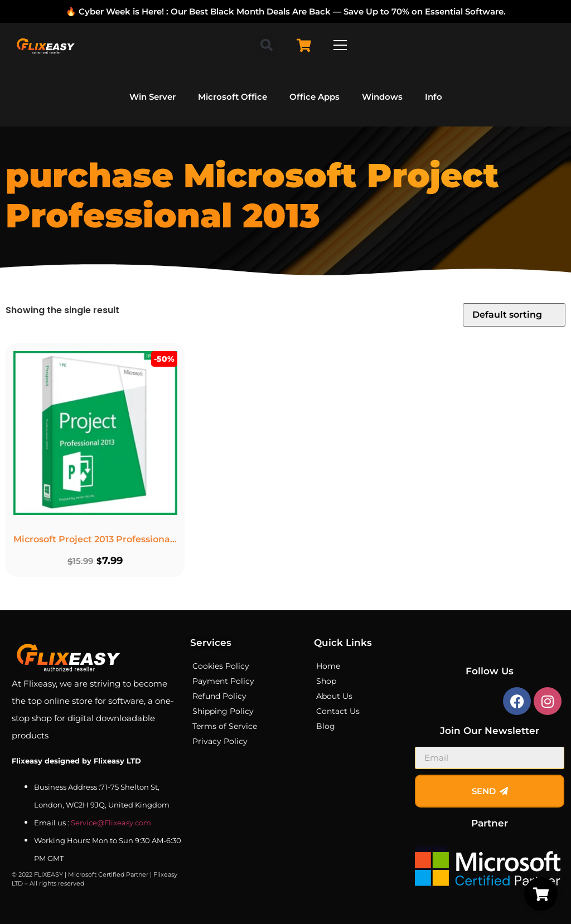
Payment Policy (223, 681)
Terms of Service (225, 726)
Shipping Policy (223, 711)
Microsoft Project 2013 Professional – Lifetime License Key (146, 538)
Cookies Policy (221, 666)
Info (434, 97)
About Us (334, 696)
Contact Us (338, 711)
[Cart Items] (307, 45)
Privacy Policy (220, 741)
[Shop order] (514, 315)
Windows (382, 97)
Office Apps (314, 97)
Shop (326, 681)
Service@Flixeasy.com (111, 823)
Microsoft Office (233, 97)
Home (328, 666)
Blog (326, 726)
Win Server (153, 97)
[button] (267, 45)
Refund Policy (219, 696)
